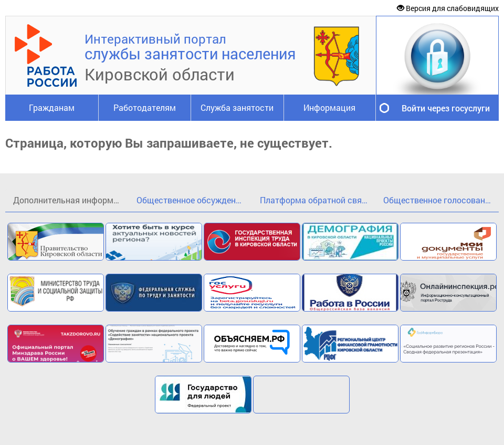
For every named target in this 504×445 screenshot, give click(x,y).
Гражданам (52, 107)
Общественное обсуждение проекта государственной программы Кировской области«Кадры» (194, 200)
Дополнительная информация (71, 200)
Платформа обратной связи (315, 200)
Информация (329, 107)
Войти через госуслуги (446, 108)
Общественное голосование (439, 200)
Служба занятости (237, 107)
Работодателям (145, 107)
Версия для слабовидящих (448, 8)
